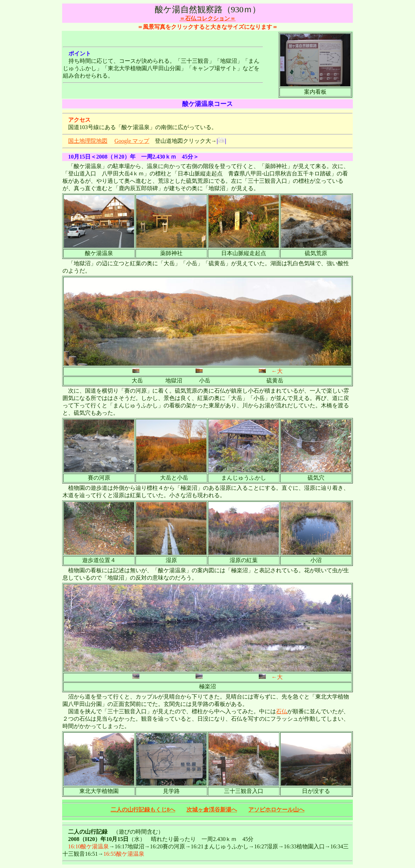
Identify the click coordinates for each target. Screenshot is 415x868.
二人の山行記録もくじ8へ (143, 810)
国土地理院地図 (88, 141)
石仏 (282, 711)
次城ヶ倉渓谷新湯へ (212, 810)
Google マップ (132, 141)
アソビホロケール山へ (276, 810)
